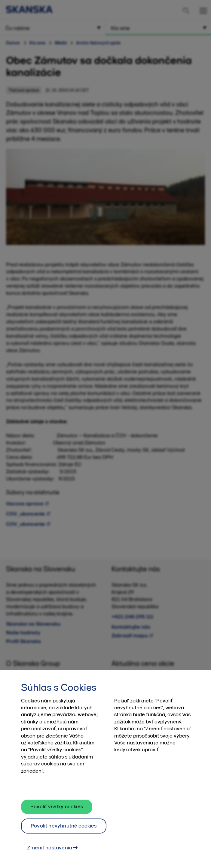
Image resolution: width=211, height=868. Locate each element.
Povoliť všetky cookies (57, 810)
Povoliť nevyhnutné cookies (64, 829)
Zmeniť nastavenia (50, 851)
